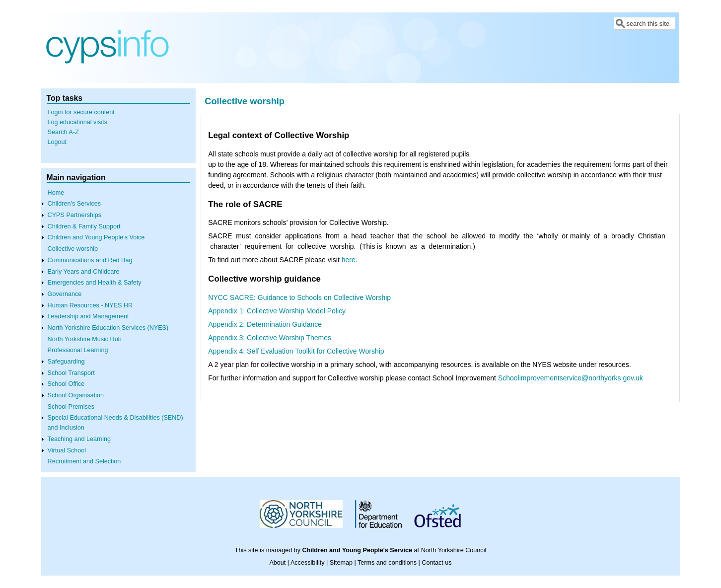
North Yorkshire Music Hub (85, 339)
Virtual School (67, 450)
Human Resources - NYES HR (90, 305)
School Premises (71, 407)
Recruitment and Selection (84, 461)
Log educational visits (77, 122)
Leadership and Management (88, 316)
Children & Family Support (84, 226)
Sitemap (341, 563)
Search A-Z (63, 132)
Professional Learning (78, 350)
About (277, 563)
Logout (57, 142)
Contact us (436, 563)
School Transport (71, 373)
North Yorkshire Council (454, 550)
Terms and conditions (387, 563)
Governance (65, 294)
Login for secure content (81, 112)
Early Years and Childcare (84, 272)
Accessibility (308, 563)
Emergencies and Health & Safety (95, 283)
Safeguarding (66, 362)
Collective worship (73, 249)
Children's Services (74, 204)
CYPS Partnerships (75, 215)
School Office (66, 384)
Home (56, 193)
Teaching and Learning (79, 439)
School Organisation (76, 395)
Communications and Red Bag (90, 260)
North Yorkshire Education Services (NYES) (108, 328)
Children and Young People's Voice (96, 237)
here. (350, 260)
